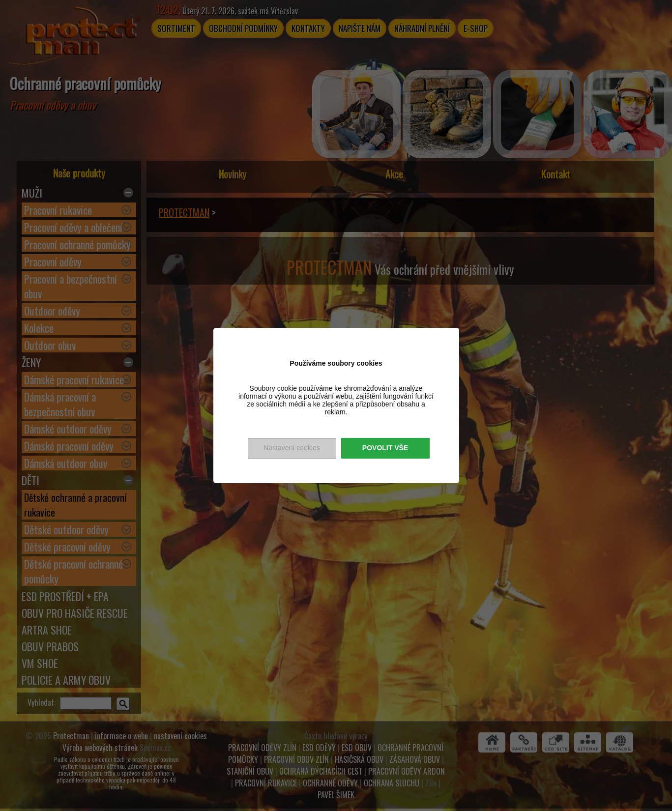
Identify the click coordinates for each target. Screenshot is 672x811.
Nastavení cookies (292, 448)
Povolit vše (385, 448)
